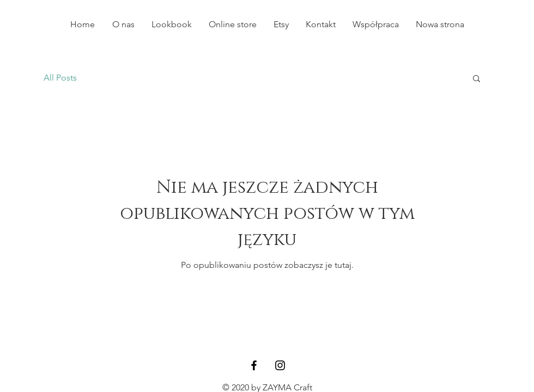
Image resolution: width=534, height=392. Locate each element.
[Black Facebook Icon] (254, 365)
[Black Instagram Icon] (280, 365)
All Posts (60, 78)
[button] (477, 79)
